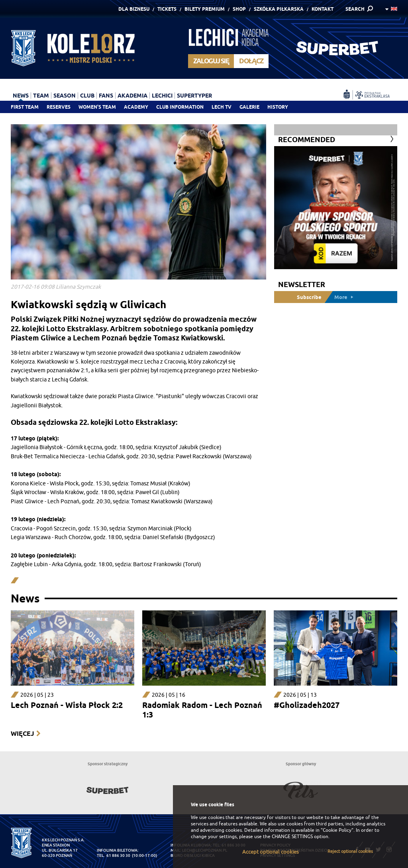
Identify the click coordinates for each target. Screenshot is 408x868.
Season (65, 96)
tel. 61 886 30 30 (114, 855)
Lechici (162, 96)
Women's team (97, 107)
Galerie (249, 107)
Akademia (132, 96)
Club (87, 96)
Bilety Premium (205, 9)
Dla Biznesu (134, 9)
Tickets (167, 9)
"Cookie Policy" (337, 830)
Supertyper (194, 96)
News (21, 96)
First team (25, 107)
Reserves (59, 107)
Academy (136, 107)
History (278, 107)
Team (41, 96)
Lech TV (222, 107)
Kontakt (323, 9)
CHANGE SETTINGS (292, 837)
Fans (106, 96)
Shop (239, 9)
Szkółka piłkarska (279, 9)
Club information (180, 107)
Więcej (22, 734)
